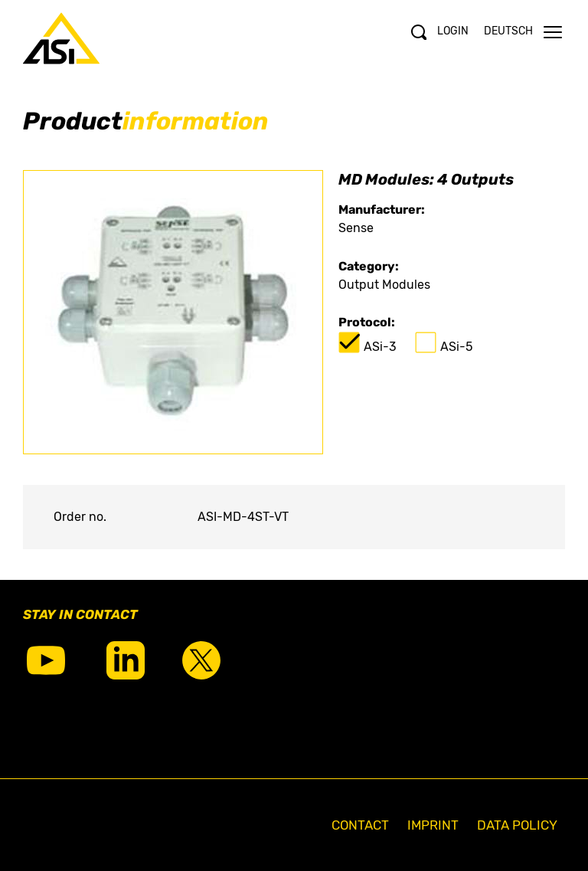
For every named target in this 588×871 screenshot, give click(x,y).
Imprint (433, 825)
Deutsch (508, 31)
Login (453, 31)
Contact (360, 825)
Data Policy (517, 825)
